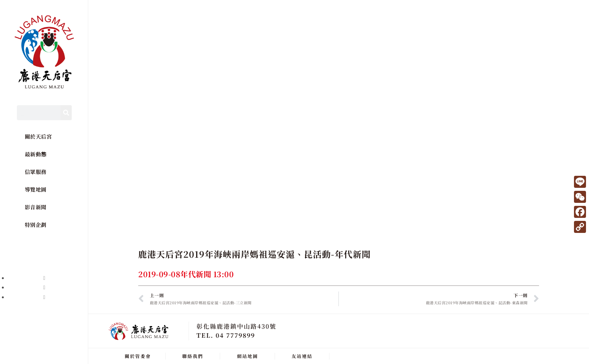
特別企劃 (36, 225)
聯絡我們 (193, 356)
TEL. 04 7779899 (226, 335)
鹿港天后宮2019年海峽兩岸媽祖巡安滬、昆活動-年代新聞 (254, 254)
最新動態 (36, 154)
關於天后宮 (39, 136)
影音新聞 (36, 207)
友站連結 (302, 356)
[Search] (66, 113)
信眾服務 (36, 172)
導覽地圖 (36, 189)
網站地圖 (248, 356)
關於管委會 (138, 356)
